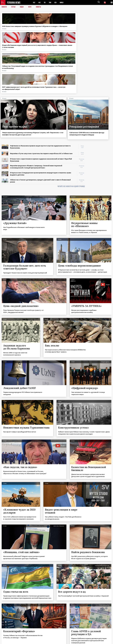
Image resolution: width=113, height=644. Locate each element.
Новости (4, 7)
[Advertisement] (100, 112)
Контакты (6, 639)
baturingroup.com (69, 642)
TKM (50, 3)
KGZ (40, 3)
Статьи (14, 7)
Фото (31, 7)
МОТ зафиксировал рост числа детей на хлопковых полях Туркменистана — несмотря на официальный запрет (98, 31)
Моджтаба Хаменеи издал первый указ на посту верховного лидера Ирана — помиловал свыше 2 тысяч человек (42, 31)
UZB (56, 3)
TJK (45, 3)
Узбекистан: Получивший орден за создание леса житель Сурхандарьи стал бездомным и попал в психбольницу (69, 31)
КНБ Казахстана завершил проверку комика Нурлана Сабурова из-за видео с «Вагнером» (13, 29)
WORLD (62, 3)
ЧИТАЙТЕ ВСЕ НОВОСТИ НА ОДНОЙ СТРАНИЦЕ (71, 130)
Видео (22, 7)
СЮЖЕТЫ (39, 7)
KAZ (34, 3)
